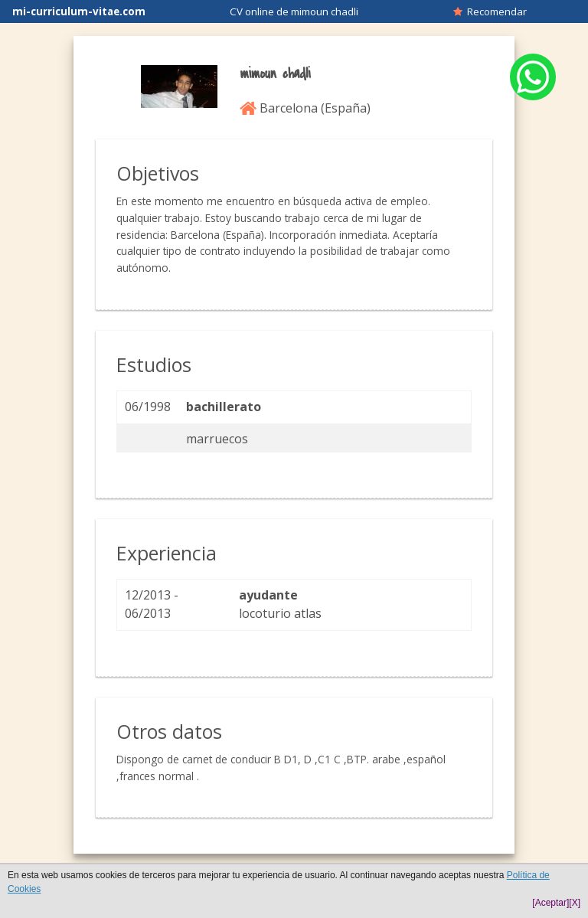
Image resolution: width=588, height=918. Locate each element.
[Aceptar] (550, 903)
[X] (575, 903)
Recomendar (490, 11)
